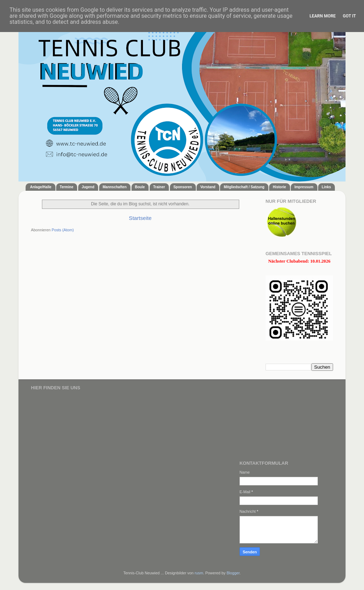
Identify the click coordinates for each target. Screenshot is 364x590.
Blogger (233, 573)
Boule (140, 187)
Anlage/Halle (41, 187)
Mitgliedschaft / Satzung (244, 187)
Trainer (159, 187)
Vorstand (208, 187)
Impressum (304, 187)
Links (326, 187)
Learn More (323, 16)
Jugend (88, 187)
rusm (199, 573)
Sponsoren (183, 187)
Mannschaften (115, 187)
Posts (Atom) (63, 230)
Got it (349, 16)
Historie (279, 187)
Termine (66, 187)
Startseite (140, 218)
